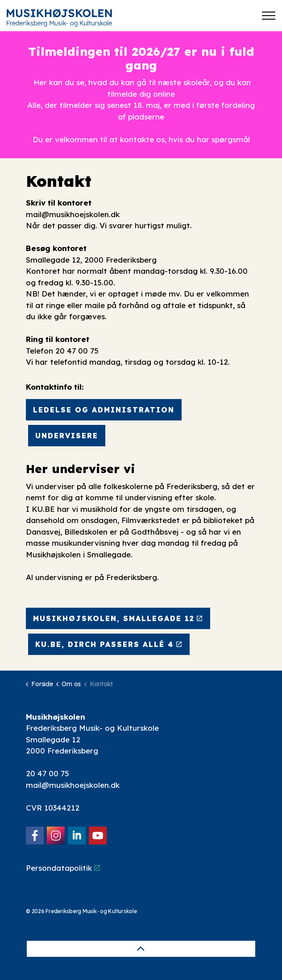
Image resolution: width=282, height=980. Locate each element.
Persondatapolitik (63, 868)
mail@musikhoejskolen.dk (73, 214)
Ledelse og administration (104, 410)
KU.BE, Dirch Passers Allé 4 (109, 644)
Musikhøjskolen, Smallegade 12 (118, 618)
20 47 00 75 (48, 773)
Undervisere (67, 436)
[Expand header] (269, 16)
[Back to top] (141, 949)
